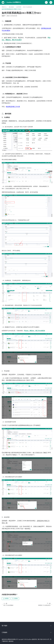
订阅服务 (27, 632)
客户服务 (27, 626)
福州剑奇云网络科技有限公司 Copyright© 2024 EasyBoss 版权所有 (19, 639)
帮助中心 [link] (4, 7)
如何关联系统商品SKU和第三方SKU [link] (12, 9)
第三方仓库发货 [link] (28, 7)
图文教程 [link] (11, 7)
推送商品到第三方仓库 (13, 107)
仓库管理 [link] (19, 7)
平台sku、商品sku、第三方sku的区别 (34, 331)
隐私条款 (11, 641)
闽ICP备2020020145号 (43, 639)
